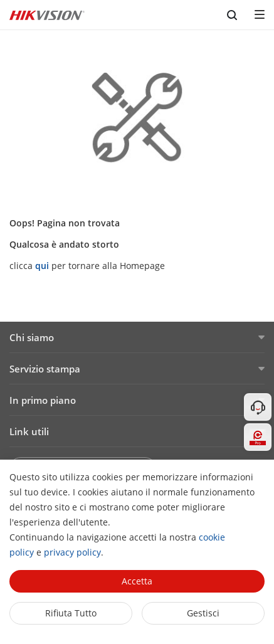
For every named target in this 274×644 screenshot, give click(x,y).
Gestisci (203, 613)
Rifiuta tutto (71, 613)
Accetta (137, 581)
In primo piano (43, 400)
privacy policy (72, 552)
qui (42, 266)
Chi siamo (32, 337)
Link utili (29, 431)
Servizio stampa (45, 369)
